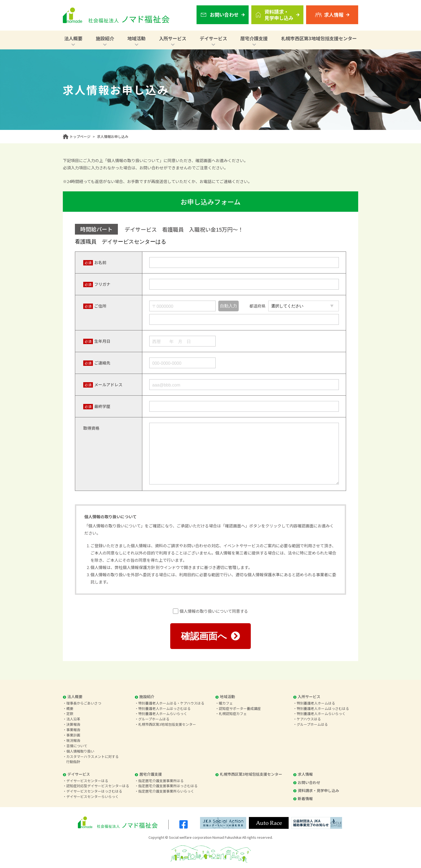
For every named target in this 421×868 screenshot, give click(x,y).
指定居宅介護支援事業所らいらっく (166, 791)
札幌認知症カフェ (233, 714)
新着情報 (303, 798)
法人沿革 (73, 719)
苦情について (77, 746)
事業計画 (73, 735)
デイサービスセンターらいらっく (92, 796)
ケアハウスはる (309, 719)
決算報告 (73, 724)
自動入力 (228, 306)
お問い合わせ (307, 782)
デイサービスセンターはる (87, 781)
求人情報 (303, 774)
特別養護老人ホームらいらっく (163, 714)
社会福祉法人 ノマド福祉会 (116, 15)
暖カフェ (226, 703)
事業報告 (73, 730)
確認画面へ (210, 636)
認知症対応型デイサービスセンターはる (98, 786)
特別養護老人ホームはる (316, 703)
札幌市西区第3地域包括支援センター (319, 38)
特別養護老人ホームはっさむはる (164, 708)
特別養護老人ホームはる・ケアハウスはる (171, 703)
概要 (70, 708)
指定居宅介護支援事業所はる (161, 781)
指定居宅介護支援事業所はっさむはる (168, 786)
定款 (70, 714)
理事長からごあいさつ (84, 703)
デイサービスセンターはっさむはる (94, 791)
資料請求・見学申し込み (316, 790)
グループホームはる (154, 719)
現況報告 (73, 740)
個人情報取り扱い (80, 751)
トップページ (80, 136)
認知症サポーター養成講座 (240, 708)
